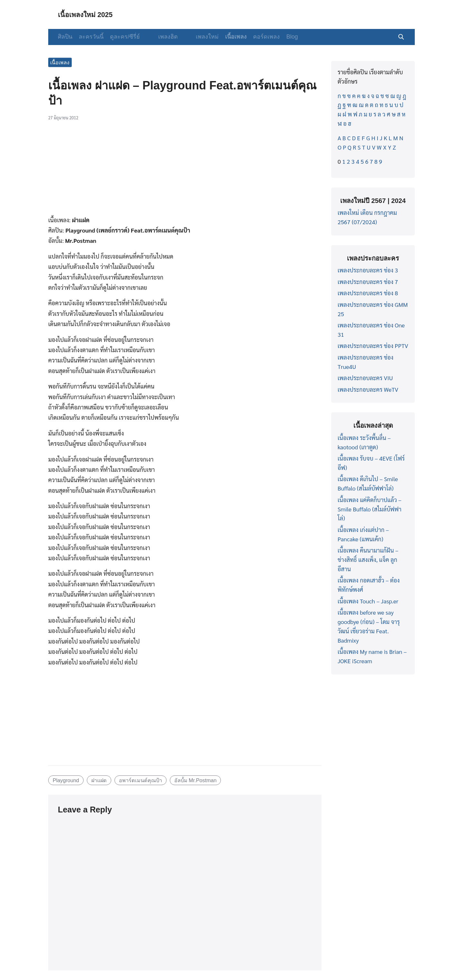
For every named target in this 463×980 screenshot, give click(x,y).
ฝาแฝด (99, 780)
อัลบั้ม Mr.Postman (195, 780)
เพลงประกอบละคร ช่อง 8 (368, 293)
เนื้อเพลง (225, 37)
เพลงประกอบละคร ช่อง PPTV (373, 346)
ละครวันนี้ (91, 37)
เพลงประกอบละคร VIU (365, 378)
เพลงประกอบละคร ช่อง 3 (368, 270)
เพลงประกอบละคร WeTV (368, 389)
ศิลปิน (65, 37)
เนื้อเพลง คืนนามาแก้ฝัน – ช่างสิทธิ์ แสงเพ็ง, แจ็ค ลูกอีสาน (368, 559)
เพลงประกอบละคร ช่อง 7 (368, 282)
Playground (66, 780)
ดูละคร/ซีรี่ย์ (125, 37)
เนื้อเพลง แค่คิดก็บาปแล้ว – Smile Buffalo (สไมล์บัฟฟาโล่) (370, 509)
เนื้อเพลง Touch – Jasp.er (368, 601)
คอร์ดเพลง (256, 37)
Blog (281, 37)
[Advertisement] (185, 171)
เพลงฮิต (163, 37)
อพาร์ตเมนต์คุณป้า (141, 780)
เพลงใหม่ (197, 37)
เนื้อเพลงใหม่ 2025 (89, 14)
